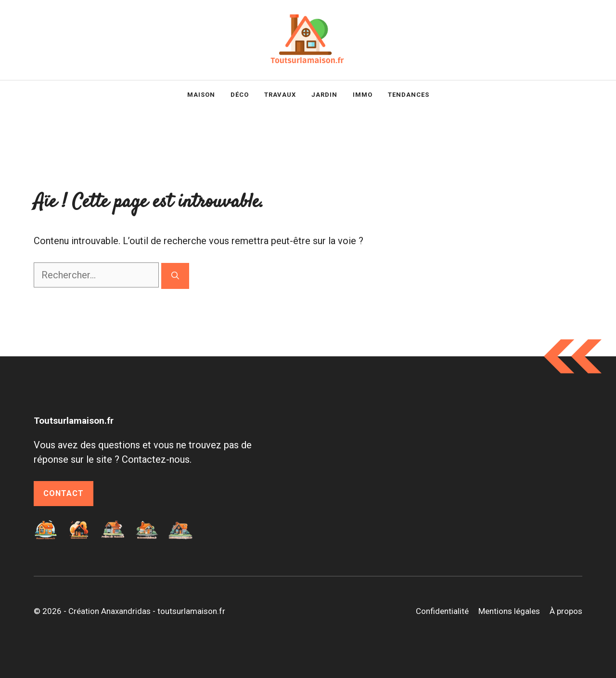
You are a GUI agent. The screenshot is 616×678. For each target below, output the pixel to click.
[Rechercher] (175, 276)
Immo (363, 95)
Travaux (280, 95)
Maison (201, 95)
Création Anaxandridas (109, 611)
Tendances (409, 95)
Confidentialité (442, 611)
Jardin (324, 95)
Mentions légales (509, 611)
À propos (566, 611)
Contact (64, 493)
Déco (240, 95)
